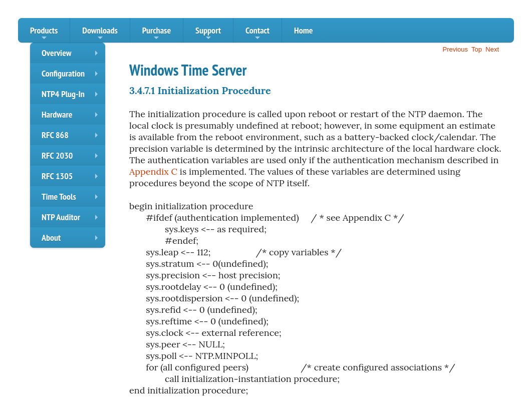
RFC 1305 (72, 178)
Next (492, 49)
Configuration (72, 76)
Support (208, 34)
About (72, 240)
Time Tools (72, 199)
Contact (257, 34)
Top (477, 49)
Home (303, 30)
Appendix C (153, 171)
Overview (72, 55)
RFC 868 (72, 137)
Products (44, 34)
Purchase (157, 34)
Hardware (72, 117)
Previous (455, 49)
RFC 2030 (72, 158)
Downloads (100, 34)
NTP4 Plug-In (72, 96)
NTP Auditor (72, 219)
